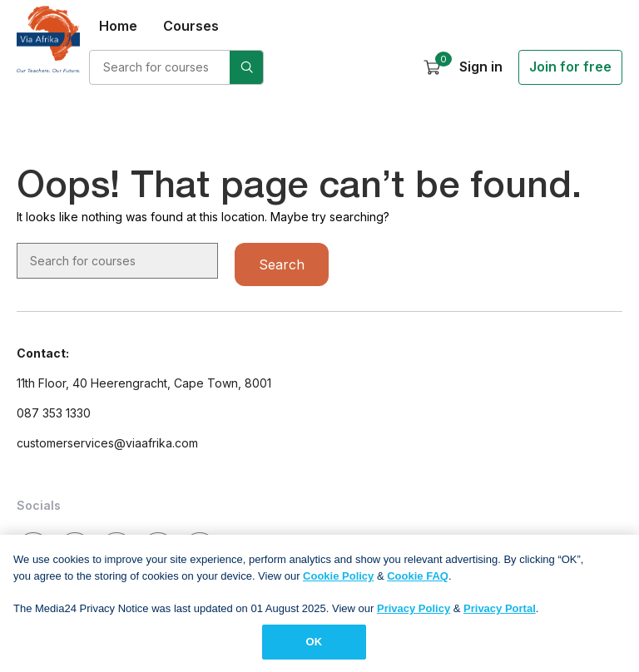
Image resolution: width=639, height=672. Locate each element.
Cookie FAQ (418, 582)
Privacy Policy (414, 614)
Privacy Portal (500, 614)
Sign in (481, 67)
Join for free (570, 67)
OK (315, 648)
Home (118, 26)
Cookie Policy (338, 582)
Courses (191, 26)
